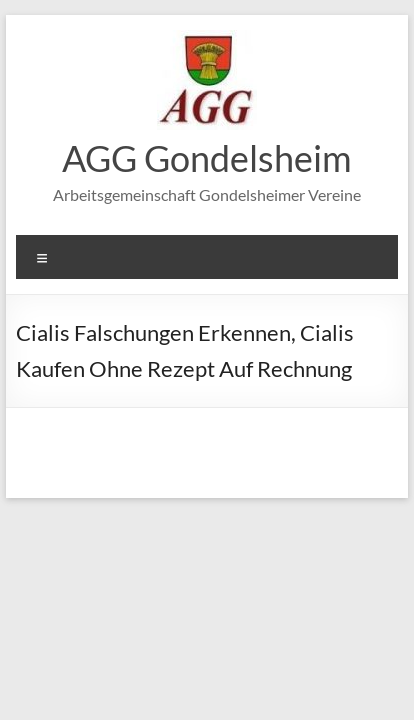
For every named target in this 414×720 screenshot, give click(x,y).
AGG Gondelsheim (207, 158)
